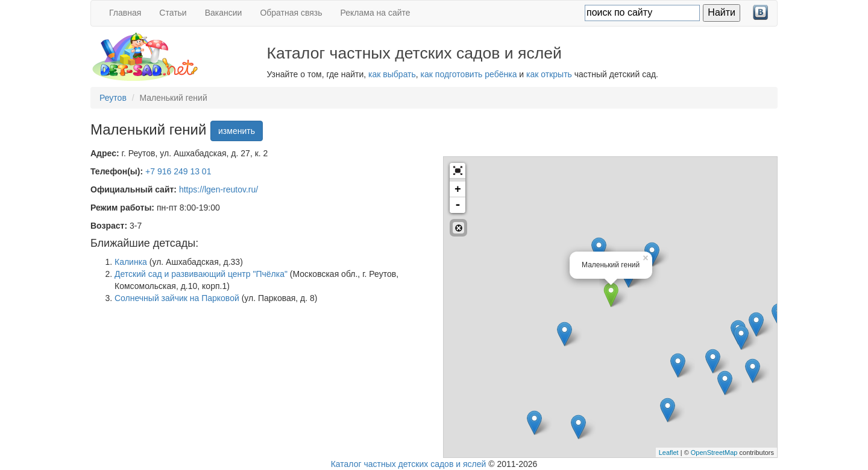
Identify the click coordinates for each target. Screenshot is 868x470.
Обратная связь (291, 13)
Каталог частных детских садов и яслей (409, 464)
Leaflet (669, 453)
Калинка (131, 262)
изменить (237, 131)
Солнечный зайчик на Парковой (177, 298)
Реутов (113, 98)
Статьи (173, 13)
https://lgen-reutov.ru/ (219, 189)
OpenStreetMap (714, 453)
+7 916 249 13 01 (178, 171)
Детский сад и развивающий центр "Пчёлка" (201, 274)
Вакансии (224, 13)
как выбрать (392, 74)
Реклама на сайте (376, 13)
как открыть (549, 74)
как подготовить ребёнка (469, 74)
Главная (125, 13)
